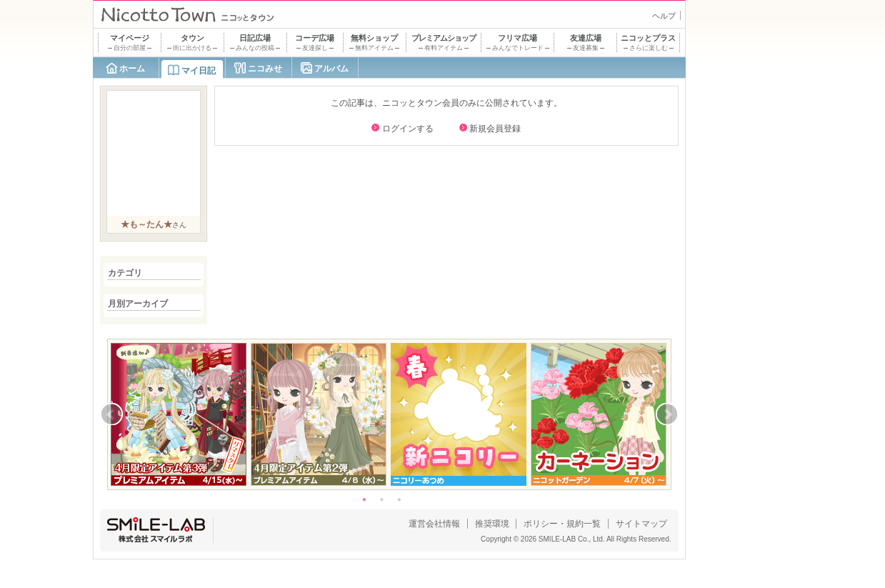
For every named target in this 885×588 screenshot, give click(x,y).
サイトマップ (641, 524)
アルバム (331, 69)
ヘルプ (664, 16)
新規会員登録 (495, 129)
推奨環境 (492, 524)
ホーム (132, 69)
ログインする (408, 129)
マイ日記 (199, 71)
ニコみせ (265, 69)
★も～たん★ (146, 224)
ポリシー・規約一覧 (562, 524)
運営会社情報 (434, 524)
